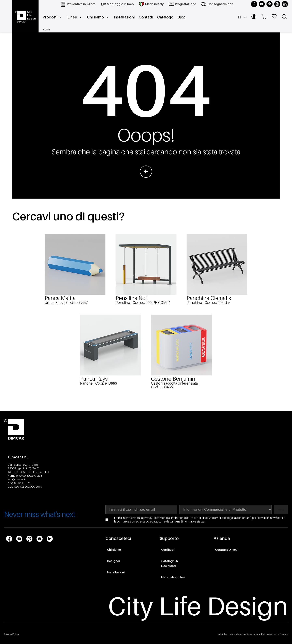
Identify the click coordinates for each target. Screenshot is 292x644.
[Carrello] (265, 17)
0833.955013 (21, 472)
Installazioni (124, 17)
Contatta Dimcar (227, 550)
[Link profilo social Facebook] (9, 539)
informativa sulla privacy (137, 518)
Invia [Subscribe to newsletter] (281, 510)
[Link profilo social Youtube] (19, 539)
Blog (181, 17)
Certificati (168, 550)
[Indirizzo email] (141, 510)
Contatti (146, 17)
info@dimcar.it (17, 479)
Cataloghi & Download (170, 563)
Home (46, 29)
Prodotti (53, 17)
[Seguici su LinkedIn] (285, 4)
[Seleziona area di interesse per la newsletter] (225, 510)
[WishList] (275, 17)
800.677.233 (34, 476)
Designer (114, 561)
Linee (75, 17)
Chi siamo (98, 17)
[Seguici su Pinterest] (269, 4)
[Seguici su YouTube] (262, 4)
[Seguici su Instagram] (277, 4)
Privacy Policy (12, 634)
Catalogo (165, 17)
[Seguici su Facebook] (254, 4)
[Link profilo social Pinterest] (29, 539)
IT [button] (243, 17)
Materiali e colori (173, 577)
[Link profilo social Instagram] (40, 539)
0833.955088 (40, 472)
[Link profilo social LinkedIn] (50, 539)
